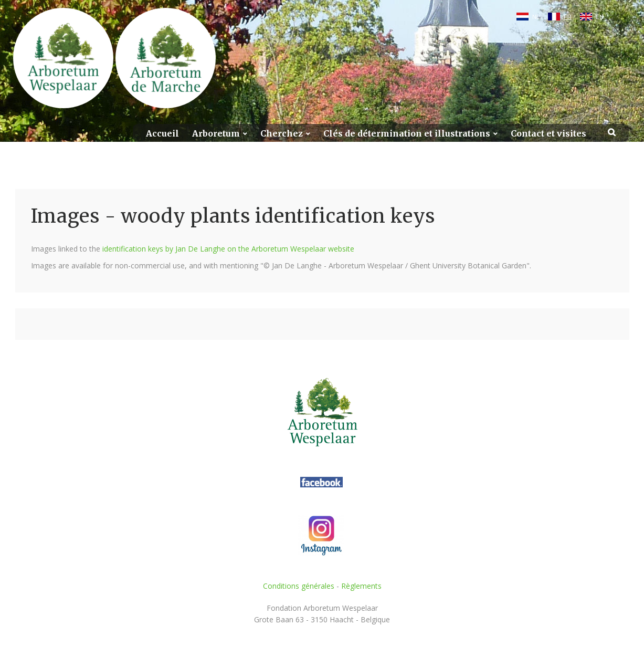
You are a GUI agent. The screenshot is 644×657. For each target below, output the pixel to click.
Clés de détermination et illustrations (407, 134)
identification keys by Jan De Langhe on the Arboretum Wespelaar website (228, 249)
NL (536, 17)
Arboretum (216, 134)
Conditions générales (299, 586)
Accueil (162, 134)
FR (568, 17)
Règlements (361, 586)
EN (600, 17)
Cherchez (282, 134)
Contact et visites (548, 134)
